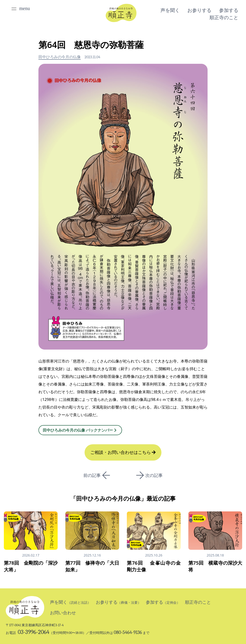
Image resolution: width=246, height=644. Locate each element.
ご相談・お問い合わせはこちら (123, 452)
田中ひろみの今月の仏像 (60, 57)
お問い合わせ (63, 613)
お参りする (199, 10)
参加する (229, 10)
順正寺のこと (224, 18)
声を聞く (170, 10)
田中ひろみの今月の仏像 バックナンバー (80, 430)
